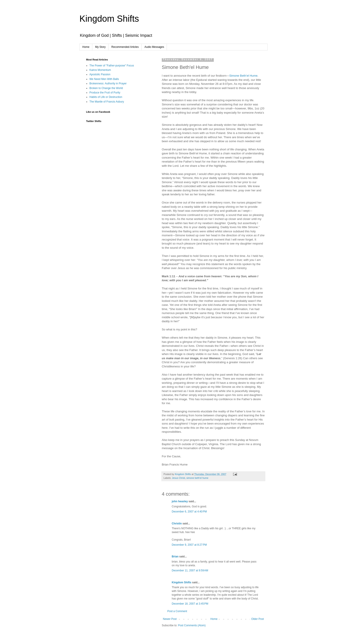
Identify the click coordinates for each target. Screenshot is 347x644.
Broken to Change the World (106, 88)
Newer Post (170, 619)
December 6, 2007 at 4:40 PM (189, 512)
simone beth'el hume (197, 478)
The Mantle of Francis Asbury (107, 102)
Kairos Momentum (100, 70)
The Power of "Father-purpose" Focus (112, 66)
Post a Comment (177, 611)
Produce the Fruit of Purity (105, 93)
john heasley (180, 501)
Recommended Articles (125, 47)
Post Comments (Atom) (192, 625)
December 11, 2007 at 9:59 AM (190, 570)
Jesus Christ (178, 478)
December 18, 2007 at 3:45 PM (190, 604)
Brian (175, 557)
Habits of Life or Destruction (106, 97)
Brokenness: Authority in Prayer (108, 83)
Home (86, 47)
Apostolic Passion (100, 74)
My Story (100, 47)
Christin (177, 524)
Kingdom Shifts (109, 19)
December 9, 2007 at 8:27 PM (189, 545)
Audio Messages (154, 47)
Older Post (257, 619)
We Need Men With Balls (104, 79)
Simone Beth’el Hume (243, 76)
